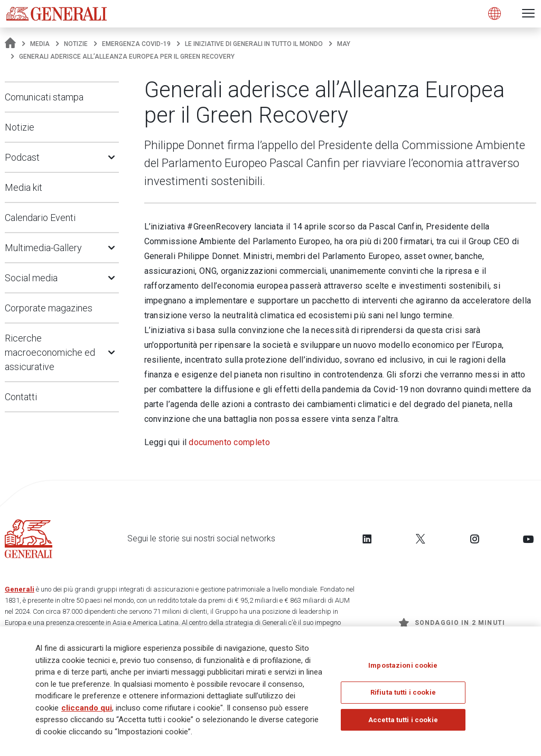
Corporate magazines (49, 308)
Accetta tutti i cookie (403, 720)
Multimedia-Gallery (43, 248)
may (344, 44)
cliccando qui (87, 708)
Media (40, 44)
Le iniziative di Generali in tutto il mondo (254, 44)
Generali (20, 589)
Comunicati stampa (44, 97)
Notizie (76, 44)
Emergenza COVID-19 (136, 44)
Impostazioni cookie (403, 665)
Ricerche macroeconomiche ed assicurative (50, 352)
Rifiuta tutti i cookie (403, 693)
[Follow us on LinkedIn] (367, 539)
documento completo (229, 442)
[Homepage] (10, 44)
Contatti (21, 397)
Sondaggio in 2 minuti (452, 623)
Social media (31, 278)
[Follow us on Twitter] (421, 539)
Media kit (24, 187)
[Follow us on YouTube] (528, 539)
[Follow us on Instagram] (474, 539)
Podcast (22, 157)
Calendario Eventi (40, 218)
